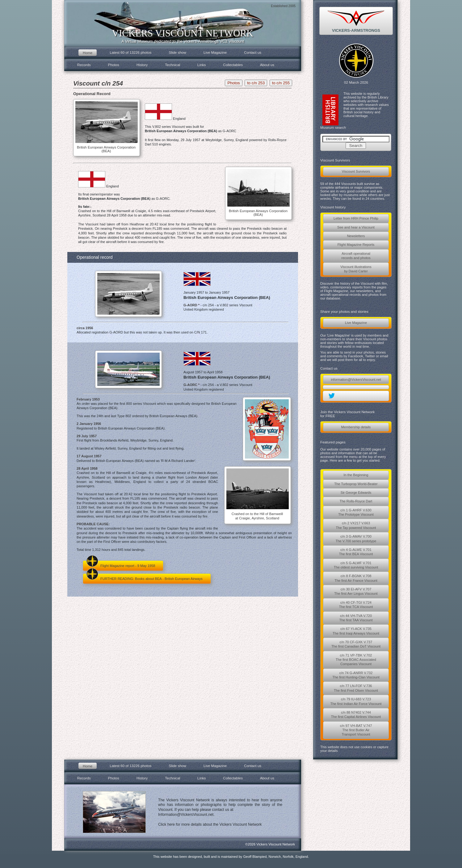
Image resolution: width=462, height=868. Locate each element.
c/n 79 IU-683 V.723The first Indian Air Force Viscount (356, 701)
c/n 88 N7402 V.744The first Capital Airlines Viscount (356, 715)
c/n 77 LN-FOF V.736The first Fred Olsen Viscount (356, 688)
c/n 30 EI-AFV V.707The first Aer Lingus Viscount (356, 591)
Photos (114, 65)
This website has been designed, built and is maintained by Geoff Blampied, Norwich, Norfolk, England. (231, 857)
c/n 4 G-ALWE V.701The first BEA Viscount (356, 552)
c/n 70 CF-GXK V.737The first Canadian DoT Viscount (356, 644)
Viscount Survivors (356, 171)
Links (202, 65)
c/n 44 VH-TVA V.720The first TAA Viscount (356, 618)
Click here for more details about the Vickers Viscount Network (210, 824)
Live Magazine (356, 323)
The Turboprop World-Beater (356, 484)
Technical (172, 65)
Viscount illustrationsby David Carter (356, 269)
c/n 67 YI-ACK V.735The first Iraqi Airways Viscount (356, 631)
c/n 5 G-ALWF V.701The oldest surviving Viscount (356, 565)
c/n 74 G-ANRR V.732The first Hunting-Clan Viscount (356, 675)
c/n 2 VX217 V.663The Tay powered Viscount (356, 525)
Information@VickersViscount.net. (186, 815)
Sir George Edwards (356, 493)
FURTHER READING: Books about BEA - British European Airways (144, 577)
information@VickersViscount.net (356, 379)
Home (88, 53)
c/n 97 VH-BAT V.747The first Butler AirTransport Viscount (356, 730)
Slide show (177, 52)
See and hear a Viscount (356, 227)
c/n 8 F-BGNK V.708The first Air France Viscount (356, 578)
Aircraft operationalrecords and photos (356, 256)
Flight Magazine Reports (356, 245)
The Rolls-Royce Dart (356, 501)
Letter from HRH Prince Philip (356, 218)
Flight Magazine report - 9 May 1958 (121, 564)
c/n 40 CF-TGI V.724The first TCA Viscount (356, 605)
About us (267, 65)
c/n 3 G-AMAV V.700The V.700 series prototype (356, 539)
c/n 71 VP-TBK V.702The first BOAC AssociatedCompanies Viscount (356, 660)
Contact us (253, 52)
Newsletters (356, 236)
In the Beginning (356, 475)
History (142, 65)
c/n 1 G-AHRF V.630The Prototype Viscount (356, 512)
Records (84, 65)
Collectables (233, 65)
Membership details (356, 427)
